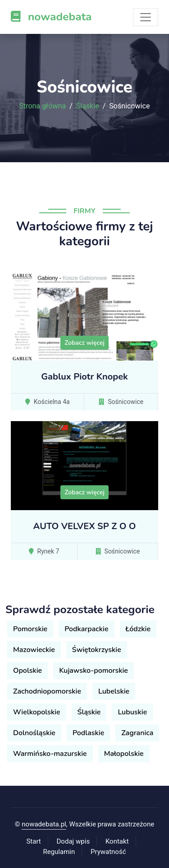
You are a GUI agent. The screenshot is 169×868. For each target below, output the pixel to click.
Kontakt (117, 841)
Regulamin (59, 852)
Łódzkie (138, 629)
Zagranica (137, 733)
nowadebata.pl (44, 824)
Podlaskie (88, 733)
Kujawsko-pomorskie (94, 671)
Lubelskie (114, 691)
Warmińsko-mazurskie (50, 754)
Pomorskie (30, 629)
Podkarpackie (86, 629)
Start (33, 841)
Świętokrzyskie (97, 650)
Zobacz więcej (84, 343)
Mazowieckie (34, 650)
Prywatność (108, 852)
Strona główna (43, 106)
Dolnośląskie (34, 733)
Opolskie (27, 671)
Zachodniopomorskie (47, 691)
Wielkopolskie (37, 712)
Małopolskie (124, 754)
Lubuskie (132, 712)
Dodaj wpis (73, 841)
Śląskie (88, 106)
